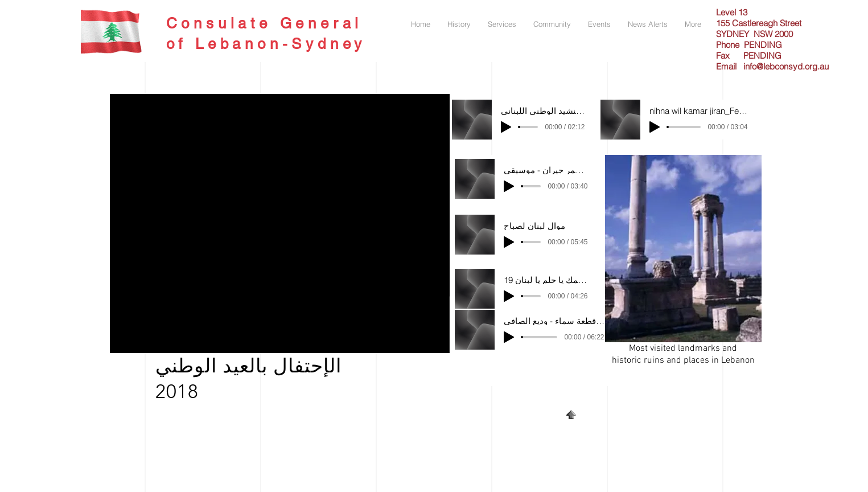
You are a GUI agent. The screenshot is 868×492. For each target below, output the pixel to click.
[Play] (506, 127)
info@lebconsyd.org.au (786, 66)
